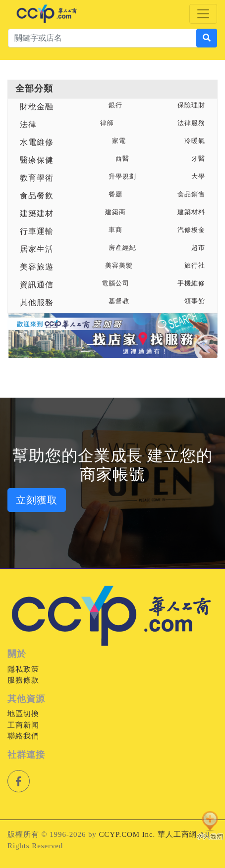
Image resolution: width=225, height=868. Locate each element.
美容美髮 (119, 266)
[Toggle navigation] (203, 14)
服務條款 (23, 680)
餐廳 (115, 194)
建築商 (115, 212)
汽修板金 (191, 230)
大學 (198, 177)
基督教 (119, 301)
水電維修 (37, 142)
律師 (107, 123)
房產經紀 (122, 248)
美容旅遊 (37, 267)
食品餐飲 (37, 196)
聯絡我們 (23, 736)
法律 (28, 124)
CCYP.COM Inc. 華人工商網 (148, 834)
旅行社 (195, 266)
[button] (23, 336)
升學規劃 (122, 177)
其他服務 (37, 302)
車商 (115, 230)
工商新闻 (23, 725)
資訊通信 (37, 285)
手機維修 (191, 283)
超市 (198, 248)
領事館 (195, 301)
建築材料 (191, 212)
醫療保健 (37, 160)
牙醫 (198, 159)
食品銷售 (191, 194)
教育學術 (37, 178)
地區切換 (23, 714)
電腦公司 (115, 283)
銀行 (115, 105)
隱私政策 (23, 669)
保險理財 (191, 105)
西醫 (122, 159)
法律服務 (191, 123)
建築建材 (37, 213)
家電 (119, 141)
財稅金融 (37, 107)
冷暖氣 (195, 141)
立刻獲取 (37, 500)
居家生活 (37, 249)
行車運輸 (37, 231)
